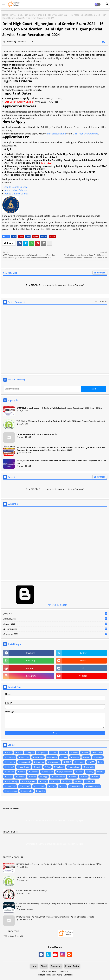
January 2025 (56, 624)
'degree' (10, 767)
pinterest (31, 668)
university (11, 762)
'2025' (96, 777)
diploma (43, 752)
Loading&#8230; (55, 543)
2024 (14, 236)
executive (25, 757)
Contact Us (69, 975)
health (38, 767)
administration (94, 786)
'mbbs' (56, 781)
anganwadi (26, 762)
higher (35, 236)
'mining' (68, 781)
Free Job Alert (44, 975)
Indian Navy (77, 786)
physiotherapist (65, 772)
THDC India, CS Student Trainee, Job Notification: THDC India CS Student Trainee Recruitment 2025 (61, 421)
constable (90, 767)
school (74, 777)
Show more (100, 273)
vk (83, 668)
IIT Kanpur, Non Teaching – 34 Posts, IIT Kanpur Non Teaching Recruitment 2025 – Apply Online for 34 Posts (62, 905)
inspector (40, 762)
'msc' (79, 781)
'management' (30, 781)
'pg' (49, 767)
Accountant (55, 762)
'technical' (40, 786)
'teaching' (26, 786)
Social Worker (59, 777)
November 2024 (56, 634)
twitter (83, 653)
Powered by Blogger (35, 605)
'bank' (9, 777)
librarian (10, 772)
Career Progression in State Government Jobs (37, 434)
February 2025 (56, 619)
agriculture (48, 772)
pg (102, 762)
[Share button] (50, 243)
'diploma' (60, 767)
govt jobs (53, 757)
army (91, 772)
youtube (83, 676)
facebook (31, 653)
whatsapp (31, 661)
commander (12, 791)
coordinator (25, 767)
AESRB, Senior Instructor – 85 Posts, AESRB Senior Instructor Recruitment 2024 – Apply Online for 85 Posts (61, 462)
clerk (65, 757)
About (44, 966)
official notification (56, 134)
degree (31, 752)
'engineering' (12, 781)
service (13, 15)
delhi (28, 236)
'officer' (91, 781)
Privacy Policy (72, 966)
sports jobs (28, 791)
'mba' (44, 781)
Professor (11, 757)
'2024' (68, 762)
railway (76, 757)
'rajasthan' (11, 786)
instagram (31, 676)
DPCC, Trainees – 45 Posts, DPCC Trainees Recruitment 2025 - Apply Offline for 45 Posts (55, 917)
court (21, 236)
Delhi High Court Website (86, 134)
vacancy (34, 772)
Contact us (56, 966)
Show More (100, 477)
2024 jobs (39, 757)
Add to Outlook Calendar (17, 194)
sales (101, 772)
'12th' (85, 777)
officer (75, 752)
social (22, 772)
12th (64, 752)
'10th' (80, 772)
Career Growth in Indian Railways (32, 890)
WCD (92, 762)
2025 (9, 752)
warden (41, 791)
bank (86, 752)
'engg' (45, 777)
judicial (44, 236)
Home (5, 15)
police (34, 777)
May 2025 (56, 614)
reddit (83, 661)
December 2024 (56, 629)
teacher (99, 757)
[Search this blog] (42, 389)
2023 (64, 786)
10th (55, 752)
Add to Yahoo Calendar (16, 190)
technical (98, 752)
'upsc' (53, 786)
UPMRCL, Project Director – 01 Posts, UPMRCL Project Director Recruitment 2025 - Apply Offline (59, 408)
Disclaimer (56, 975)
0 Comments (101, 301)
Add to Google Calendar (16, 187)
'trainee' (21, 777)
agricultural (75, 767)
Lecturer (80, 762)
